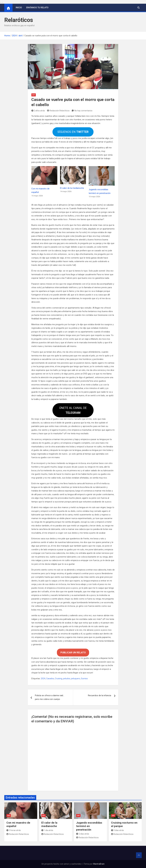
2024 (43, 679)
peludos (67, 679)
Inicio (19, 8)
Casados (50, 679)
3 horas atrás (14, 830)
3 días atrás (118, 830)
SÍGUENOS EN (73, 132)
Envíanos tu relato (37, 8)
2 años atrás (38, 111)
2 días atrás (83, 834)
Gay (34, 95)
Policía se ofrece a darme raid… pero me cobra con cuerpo (50, 697)
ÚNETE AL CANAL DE (73, 410)
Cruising (59, 679)
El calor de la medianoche (72, 188)
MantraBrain (99, 864)
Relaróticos (19, 20)
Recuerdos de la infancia (100, 695)
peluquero (76, 679)
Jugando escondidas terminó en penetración (89, 826)
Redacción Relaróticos (58, 111)
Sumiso (84, 679)
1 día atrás (47, 830)
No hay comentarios (83, 111)
